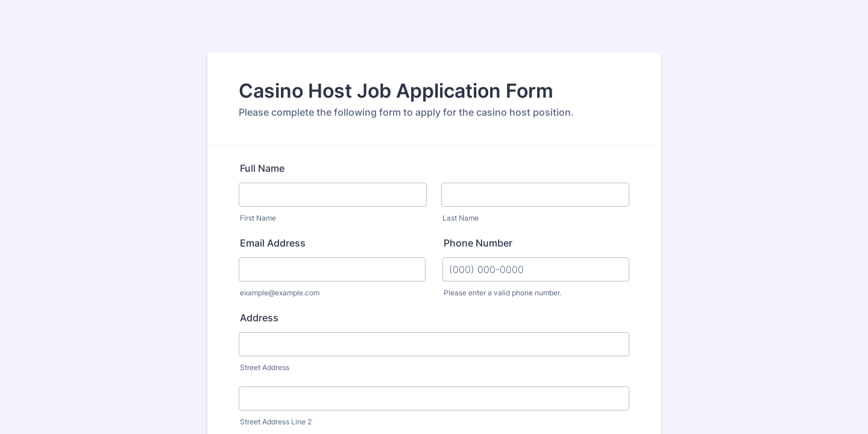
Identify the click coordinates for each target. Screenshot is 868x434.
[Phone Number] (536, 269)
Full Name (262, 168)
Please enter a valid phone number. (502, 293)
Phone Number (478, 243)
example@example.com (280, 293)
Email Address (273, 243)
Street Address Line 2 (276, 422)
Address (259, 318)
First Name (258, 218)
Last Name (461, 218)
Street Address (265, 367)
